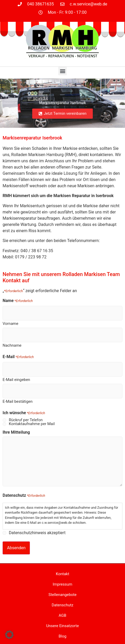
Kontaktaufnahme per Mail (32, 424)
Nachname (12, 345)
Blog (63, 636)
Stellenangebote (63, 595)
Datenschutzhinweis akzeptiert (37, 533)
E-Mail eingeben (16, 380)
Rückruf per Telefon (26, 420)
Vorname (10, 323)
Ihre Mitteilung (16, 432)
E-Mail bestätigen (18, 401)
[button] (62, 71)
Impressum (62, 584)
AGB (62, 615)
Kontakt (63, 574)
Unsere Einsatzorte (63, 626)
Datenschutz (63, 605)
